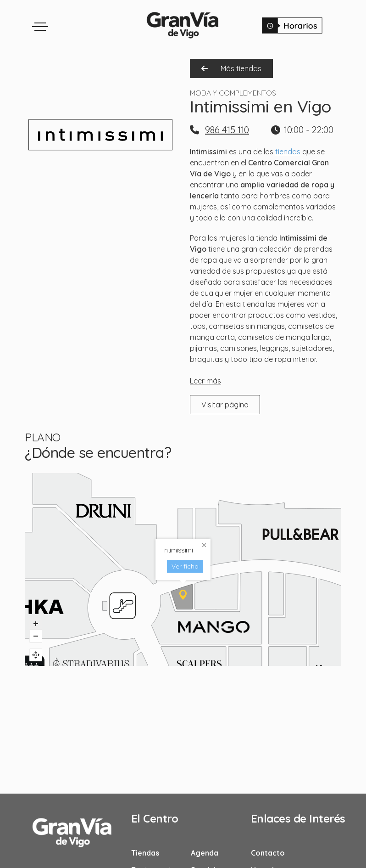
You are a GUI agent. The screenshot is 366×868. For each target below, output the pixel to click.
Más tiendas (231, 68)
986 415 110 (227, 130)
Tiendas (145, 853)
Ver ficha (177, 528)
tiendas (288, 152)
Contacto (268, 853)
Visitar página (225, 405)
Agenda (205, 853)
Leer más (205, 381)
